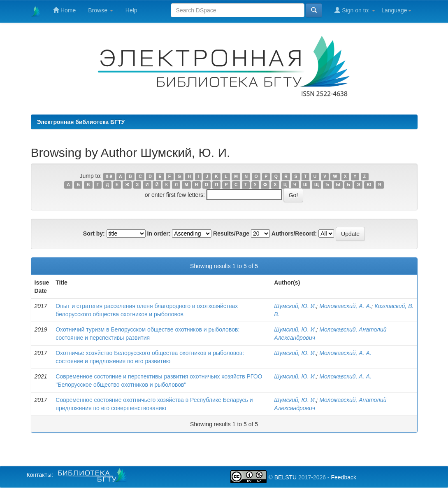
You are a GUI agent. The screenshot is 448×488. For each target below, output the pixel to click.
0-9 (109, 176)
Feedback (343, 477)
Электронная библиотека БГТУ (81, 122)
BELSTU (286, 477)
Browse (101, 10)
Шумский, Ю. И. (295, 306)
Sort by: (94, 233)
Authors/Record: (294, 233)
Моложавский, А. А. (345, 306)
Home (64, 10)
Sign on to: (355, 10)
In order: (159, 233)
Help (131, 10)
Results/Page (231, 233)
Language (396, 10)
